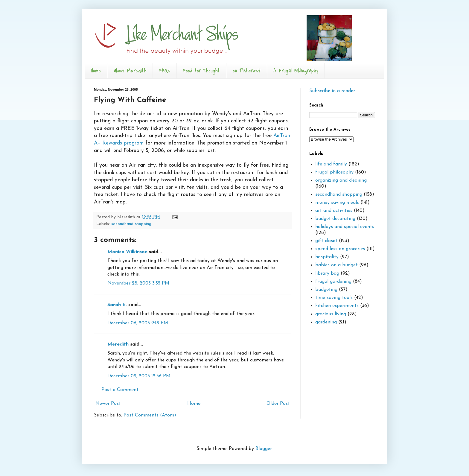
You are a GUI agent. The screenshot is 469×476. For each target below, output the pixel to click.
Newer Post (108, 404)
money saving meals (337, 203)
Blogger (264, 449)
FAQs (165, 71)
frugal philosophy (334, 172)
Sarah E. (117, 305)
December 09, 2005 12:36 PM (139, 376)
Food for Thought (202, 71)
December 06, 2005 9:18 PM (138, 323)
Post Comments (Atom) (150, 415)
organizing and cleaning (341, 180)
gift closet (326, 241)
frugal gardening (333, 282)
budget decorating (335, 219)
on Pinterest (247, 71)
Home (96, 71)
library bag (327, 273)
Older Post (278, 404)
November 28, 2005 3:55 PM (138, 283)
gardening (326, 322)
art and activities (334, 211)
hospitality (327, 257)
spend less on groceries (340, 249)
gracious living (331, 314)
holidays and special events (345, 227)
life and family (331, 164)
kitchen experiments (337, 306)
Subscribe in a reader (332, 91)
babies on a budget (336, 265)
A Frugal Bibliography (296, 71)
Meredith (118, 344)
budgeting (326, 290)
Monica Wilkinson (127, 252)
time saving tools (334, 298)
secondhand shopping (131, 224)
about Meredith (130, 71)
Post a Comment (120, 390)
